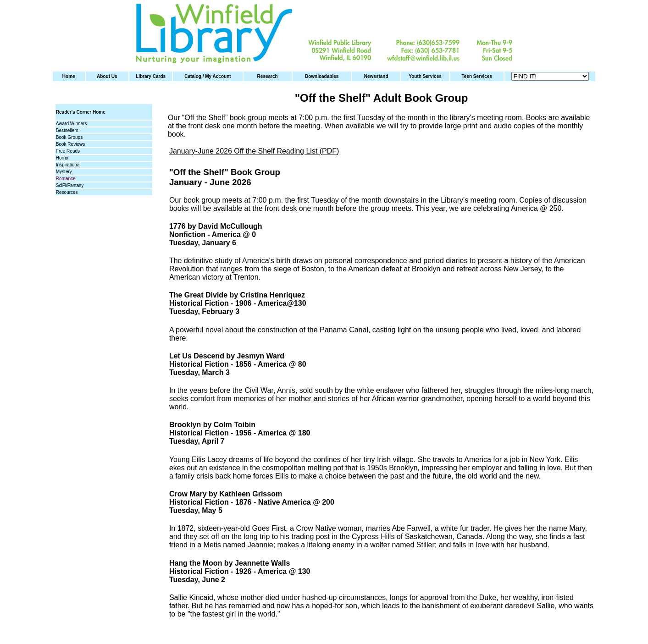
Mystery (64, 172)
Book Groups (69, 137)
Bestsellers (67, 130)
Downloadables (322, 76)
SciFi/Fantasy (70, 185)
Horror (62, 158)
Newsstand (376, 76)
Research (268, 76)
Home (69, 76)
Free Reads (68, 151)
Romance (66, 179)
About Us (107, 76)
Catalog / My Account (208, 76)
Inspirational (68, 165)
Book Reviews (70, 144)
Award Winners (72, 124)
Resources (67, 192)
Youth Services (425, 76)
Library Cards (151, 76)
